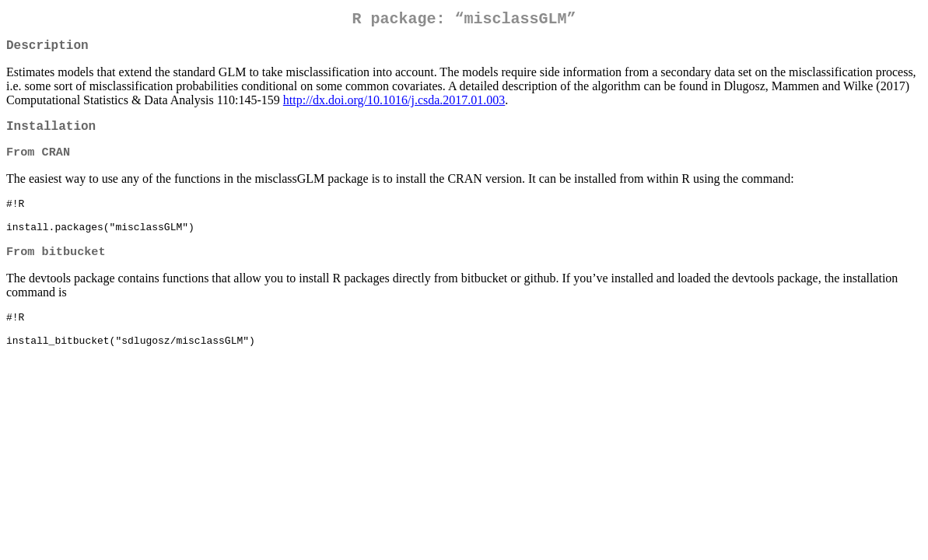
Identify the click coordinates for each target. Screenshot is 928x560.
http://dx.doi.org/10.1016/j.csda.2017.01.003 (394, 106)
